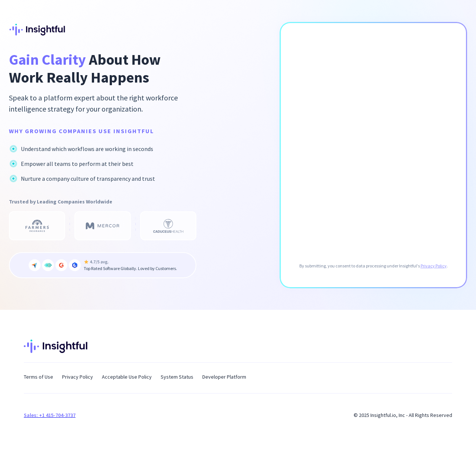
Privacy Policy (434, 266)
